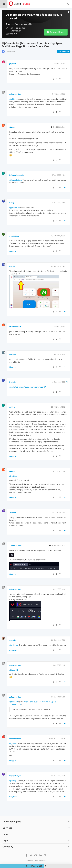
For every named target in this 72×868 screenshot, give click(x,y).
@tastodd (14, 665)
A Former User (15, 89)
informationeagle (17, 170)
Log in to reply (64, 47)
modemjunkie (15, 734)
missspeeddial (15, 322)
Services (7, 823)
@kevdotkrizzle (16, 175)
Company (8, 842)
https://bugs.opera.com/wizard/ (32, 382)
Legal (6, 835)
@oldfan (13, 94)
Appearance (10, 47)
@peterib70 (14, 203)
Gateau (12, 122)
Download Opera (57, 27)
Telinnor (13, 508)
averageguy (14, 231)
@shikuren (14, 640)
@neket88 (14, 382)
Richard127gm (15, 771)
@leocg (13, 776)
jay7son (13, 59)
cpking (12, 402)
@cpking (13, 471)
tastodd (13, 635)
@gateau (13, 739)
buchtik (13, 261)
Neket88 (13, 349)
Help (5, 829)
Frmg (12, 198)
